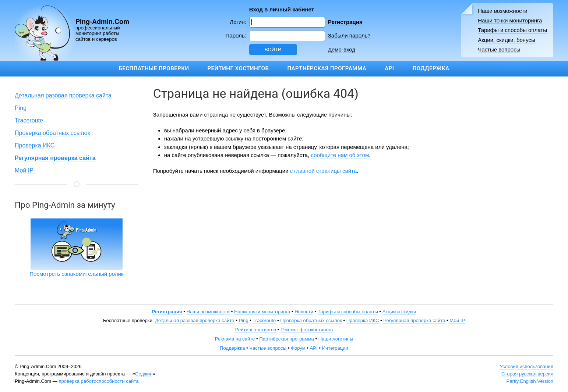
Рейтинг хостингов (238, 68)
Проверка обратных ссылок (52, 133)
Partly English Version (530, 381)
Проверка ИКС (35, 145)
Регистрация (345, 22)
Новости (304, 312)
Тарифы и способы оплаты (512, 30)
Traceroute (29, 120)
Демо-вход (342, 49)
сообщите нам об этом (340, 155)
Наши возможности (503, 11)
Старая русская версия (527, 374)
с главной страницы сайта (324, 171)
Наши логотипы (336, 339)
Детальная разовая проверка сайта (63, 95)
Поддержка (431, 68)
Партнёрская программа (327, 68)
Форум (298, 348)
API (389, 68)
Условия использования (526, 366)
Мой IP (24, 170)
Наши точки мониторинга (510, 20)
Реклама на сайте (235, 339)
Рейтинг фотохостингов (307, 330)
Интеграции (335, 348)
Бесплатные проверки (154, 68)
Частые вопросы (499, 49)
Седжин (144, 374)
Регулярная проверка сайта (414, 320)
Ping (21, 108)
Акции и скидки (399, 312)
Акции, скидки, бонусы (507, 40)
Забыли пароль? (349, 35)
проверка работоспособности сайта (98, 381)
